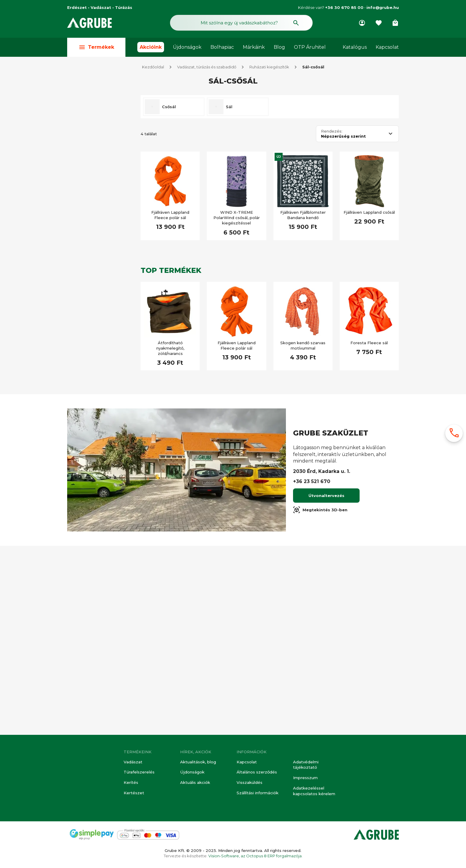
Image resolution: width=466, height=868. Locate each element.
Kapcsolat (387, 48)
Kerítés (131, 783)
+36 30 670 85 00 (344, 7)
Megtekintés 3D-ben (320, 699)
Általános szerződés (257, 773)
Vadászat (133, 763)
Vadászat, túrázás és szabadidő (207, 68)
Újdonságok (187, 48)
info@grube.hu (383, 7)
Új (279, 158)
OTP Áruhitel (310, 48)
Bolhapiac (222, 48)
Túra (84, 131)
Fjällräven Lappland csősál (369, 213)
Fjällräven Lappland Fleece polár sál (170, 216)
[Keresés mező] (241, 23)
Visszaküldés (249, 783)
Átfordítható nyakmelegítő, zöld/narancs (170, 349)
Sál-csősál (313, 68)
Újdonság (89, 511)
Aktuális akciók (195, 783)
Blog (279, 48)
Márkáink (254, 48)
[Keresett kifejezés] (100, 373)
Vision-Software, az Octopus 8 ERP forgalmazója (255, 856)
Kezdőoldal (153, 68)
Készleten (89, 390)
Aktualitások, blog (198, 763)
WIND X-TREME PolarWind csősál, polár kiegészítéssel (237, 218)
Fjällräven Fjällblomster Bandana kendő (303, 216)
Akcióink (151, 48)
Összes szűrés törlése (102, 110)
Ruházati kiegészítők (269, 68)
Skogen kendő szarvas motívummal (303, 346)
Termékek (96, 48)
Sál (229, 108)
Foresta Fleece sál (369, 344)
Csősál (169, 108)
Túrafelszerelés (139, 773)
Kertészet (134, 793)
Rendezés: (332, 132)
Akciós (86, 405)
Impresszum (305, 778)
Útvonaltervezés (326, 685)
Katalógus (355, 48)
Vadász (87, 168)
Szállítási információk (258, 793)
